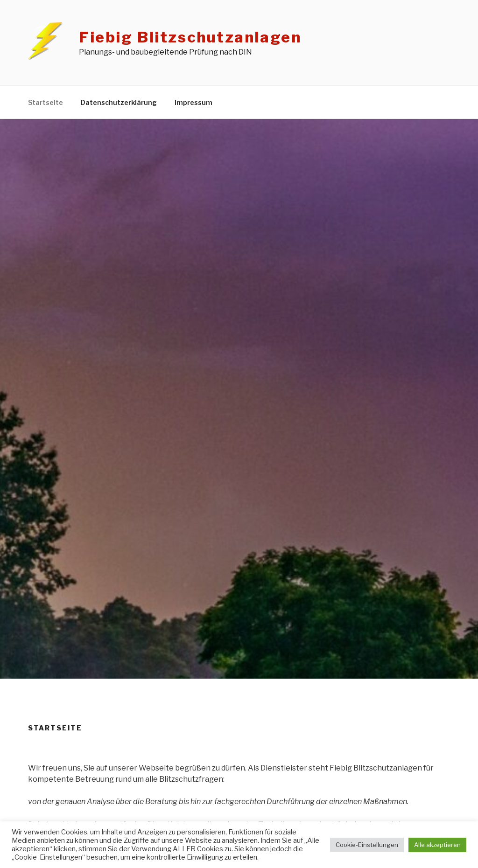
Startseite (46, 102)
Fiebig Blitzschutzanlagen (190, 37)
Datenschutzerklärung (119, 102)
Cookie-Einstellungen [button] (367, 845)
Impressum (193, 102)
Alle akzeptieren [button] (437, 845)
